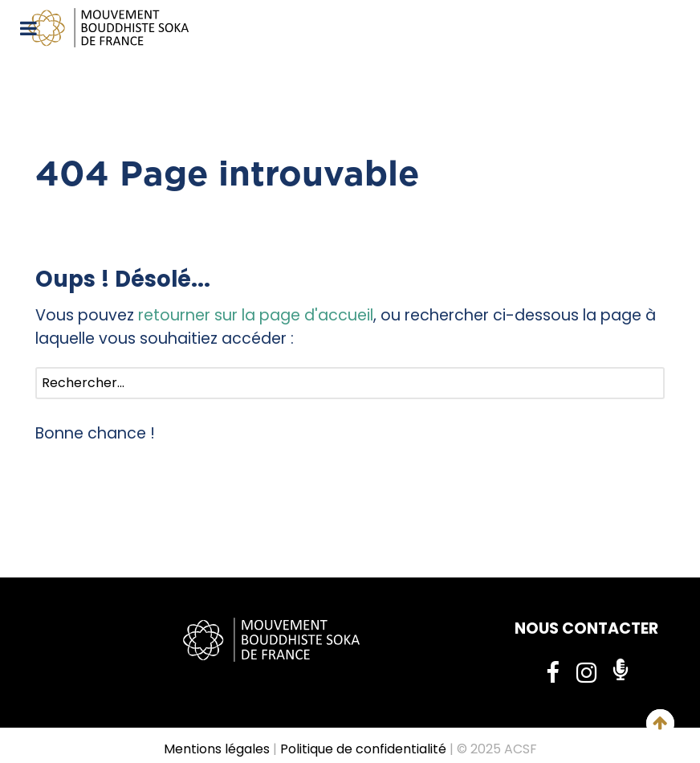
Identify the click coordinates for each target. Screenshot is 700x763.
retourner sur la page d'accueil (256, 315)
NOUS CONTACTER (586, 628)
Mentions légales (217, 749)
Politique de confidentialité (363, 749)
